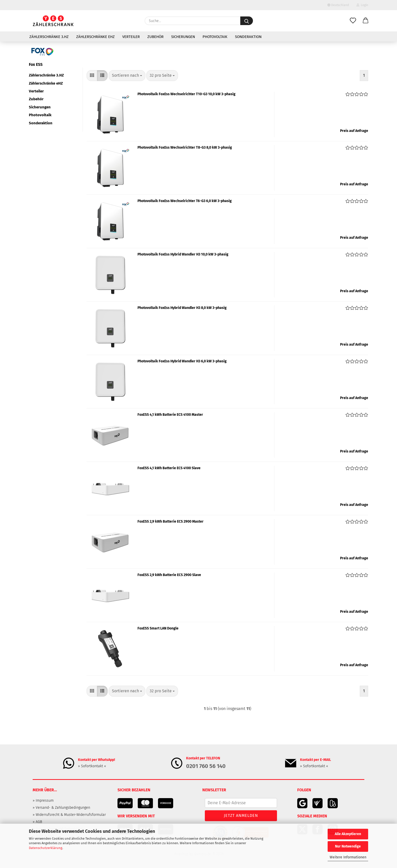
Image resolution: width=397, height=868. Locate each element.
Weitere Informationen (348, 857)
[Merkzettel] (353, 21)
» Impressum (43, 801)
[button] (366, 21)
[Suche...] (247, 21)
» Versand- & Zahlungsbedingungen (61, 808)
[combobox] (127, 76)
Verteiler (131, 37)
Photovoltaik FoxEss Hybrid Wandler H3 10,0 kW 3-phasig (183, 254)
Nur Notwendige (348, 846)
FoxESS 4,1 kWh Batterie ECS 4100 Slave (169, 468)
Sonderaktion (248, 37)
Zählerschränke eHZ (95, 37)
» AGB (37, 822)
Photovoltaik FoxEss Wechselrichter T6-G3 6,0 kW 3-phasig (185, 201)
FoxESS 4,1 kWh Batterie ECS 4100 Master (170, 415)
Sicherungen (183, 37)
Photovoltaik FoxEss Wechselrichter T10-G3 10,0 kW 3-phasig (186, 94)
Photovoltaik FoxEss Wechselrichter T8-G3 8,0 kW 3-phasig (185, 147)
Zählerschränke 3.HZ (49, 37)
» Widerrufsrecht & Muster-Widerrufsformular (69, 815)
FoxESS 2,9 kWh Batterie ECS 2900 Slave (169, 575)
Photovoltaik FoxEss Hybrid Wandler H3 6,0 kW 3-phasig (182, 361)
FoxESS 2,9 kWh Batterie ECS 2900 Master (171, 521)
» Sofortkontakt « (92, 766)
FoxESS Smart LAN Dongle (158, 628)
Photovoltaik (215, 37)
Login (362, 5)
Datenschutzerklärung (46, 848)
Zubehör (155, 37)
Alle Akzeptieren (348, 834)
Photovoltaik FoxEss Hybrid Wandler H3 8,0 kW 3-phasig (182, 308)
